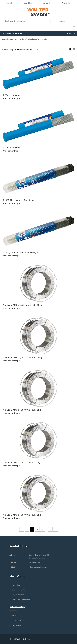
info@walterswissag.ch (38, 567)
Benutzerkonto (19, 590)
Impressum (17, 626)
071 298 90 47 (34, 562)
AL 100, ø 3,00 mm (12, 148)
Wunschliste (67, 3)
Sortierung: (8, 49)
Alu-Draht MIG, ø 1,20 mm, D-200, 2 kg (22, 515)
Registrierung (18, 595)
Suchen (62, 21)
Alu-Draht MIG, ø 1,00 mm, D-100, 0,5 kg (22, 357)
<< (22, 529)
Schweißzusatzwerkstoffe (13, 39)
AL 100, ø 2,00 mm (12, 95)
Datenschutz (18, 621)
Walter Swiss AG (24, 639)
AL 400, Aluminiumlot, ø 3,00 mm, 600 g (22, 253)
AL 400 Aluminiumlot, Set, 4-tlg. (18, 200)
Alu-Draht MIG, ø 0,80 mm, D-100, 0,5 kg (23, 305)
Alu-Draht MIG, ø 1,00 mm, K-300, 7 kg (22, 462)
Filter (70, 33)
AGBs (14, 616)
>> (55, 529)
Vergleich (47, 3)
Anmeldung (17, 585)
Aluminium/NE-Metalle (37, 39)
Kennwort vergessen (21, 600)
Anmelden (28, 3)
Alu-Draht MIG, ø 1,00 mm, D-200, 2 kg (22, 410)
